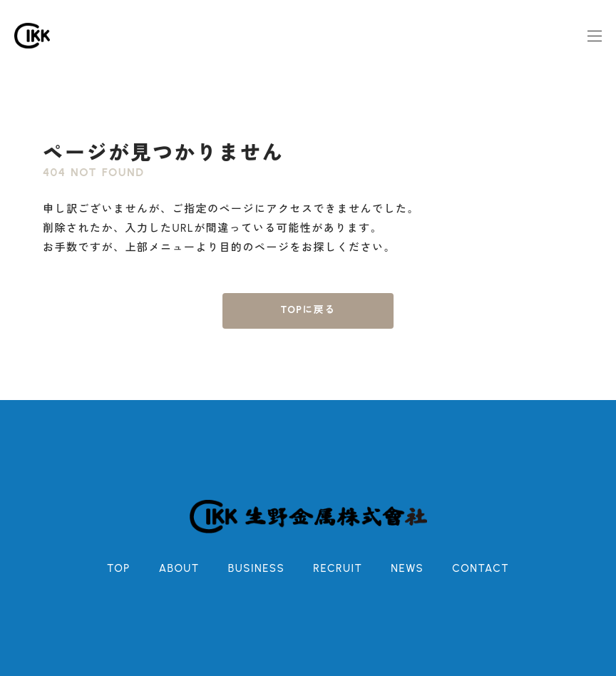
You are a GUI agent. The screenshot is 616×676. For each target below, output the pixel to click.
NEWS (407, 568)
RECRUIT (338, 568)
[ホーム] (32, 35)
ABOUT (179, 568)
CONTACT (481, 568)
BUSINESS (256, 568)
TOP (119, 568)
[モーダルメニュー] (595, 36)
